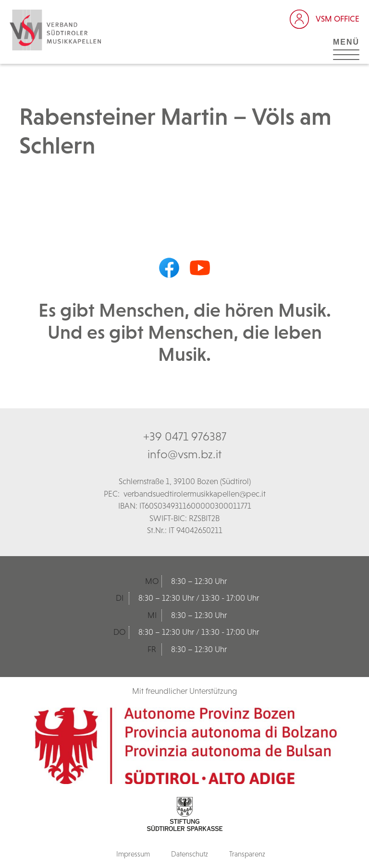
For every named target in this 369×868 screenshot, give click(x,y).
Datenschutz (190, 854)
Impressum (133, 854)
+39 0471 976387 (185, 436)
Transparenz (247, 854)
